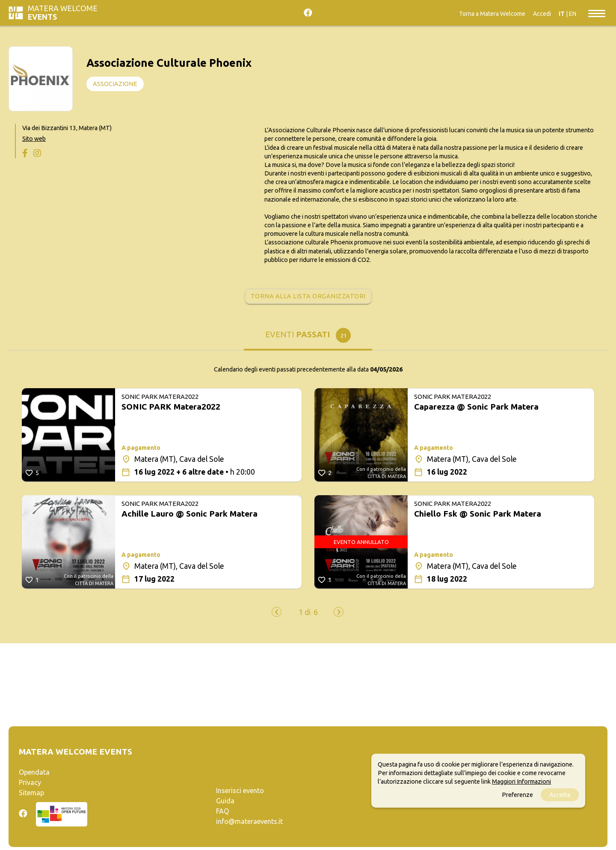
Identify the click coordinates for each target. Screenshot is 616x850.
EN (573, 14)
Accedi (542, 14)
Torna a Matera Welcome (492, 14)
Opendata (34, 772)
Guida (225, 801)
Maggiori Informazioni (521, 782)
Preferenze (517, 795)
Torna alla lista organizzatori (308, 296)
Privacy (30, 782)
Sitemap (31, 793)
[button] (305, 612)
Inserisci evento (240, 791)
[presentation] (277, 612)
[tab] (308, 337)
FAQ (222, 811)
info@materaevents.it (249, 821)
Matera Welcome (63, 13)
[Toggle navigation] (597, 13)
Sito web (34, 139)
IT (562, 14)
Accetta (560, 795)
